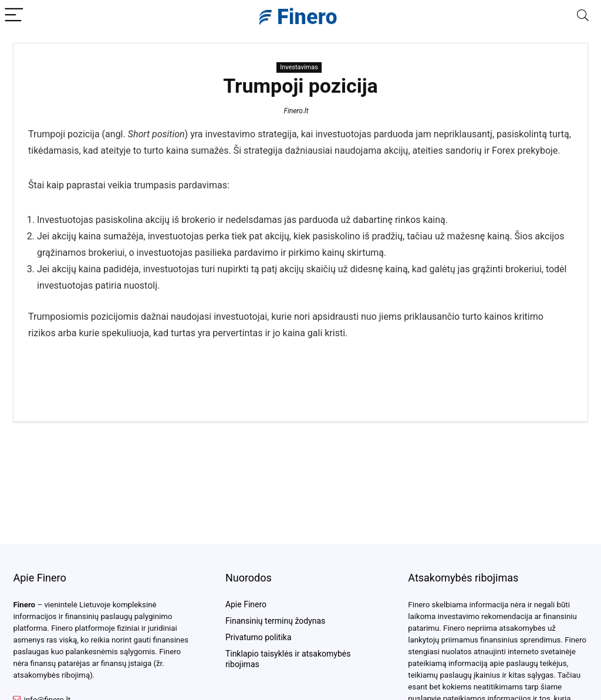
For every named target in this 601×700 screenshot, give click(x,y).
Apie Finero (246, 604)
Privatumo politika (259, 637)
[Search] (583, 16)
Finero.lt (296, 111)
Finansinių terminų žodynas (275, 621)
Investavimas (299, 67)
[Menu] (14, 16)
